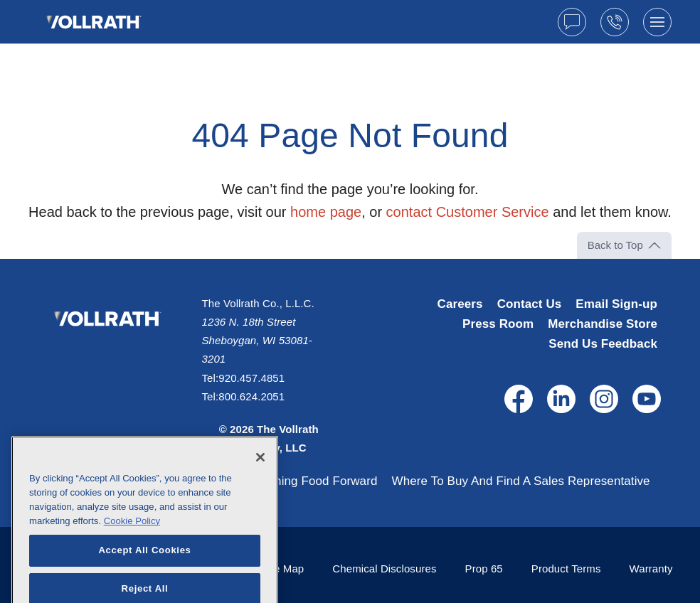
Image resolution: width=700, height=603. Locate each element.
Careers (460, 304)
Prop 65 (484, 569)
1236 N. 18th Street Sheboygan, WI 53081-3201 (257, 341)
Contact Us (530, 304)
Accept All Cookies (144, 571)
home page (326, 212)
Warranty (651, 569)
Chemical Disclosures (384, 569)
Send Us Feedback (603, 344)
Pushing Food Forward (316, 481)
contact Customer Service (468, 212)
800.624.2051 (251, 396)
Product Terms (566, 569)
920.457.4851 (251, 378)
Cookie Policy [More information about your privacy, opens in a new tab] (132, 541)
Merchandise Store (603, 324)
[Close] (260, 479)
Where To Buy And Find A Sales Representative (520, 481)
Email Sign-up (616, 304)
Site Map (282, 569)
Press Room (498, 324)
